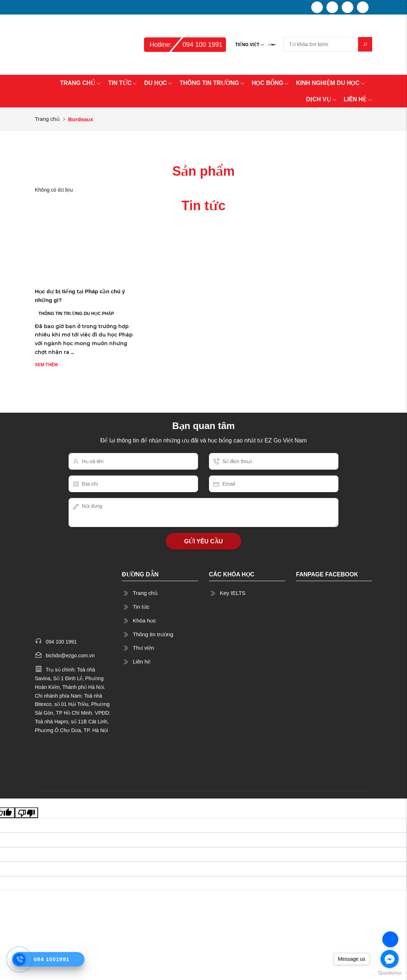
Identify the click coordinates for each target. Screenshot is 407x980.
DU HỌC (158, 83)
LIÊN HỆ (358, 99)
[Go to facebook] (390, 959)
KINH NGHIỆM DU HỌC (330, 83)
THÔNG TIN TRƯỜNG (212, 83)
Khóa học (144, 620)
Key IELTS (233, 593)
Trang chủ (47, 119)
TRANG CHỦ (80, 83)
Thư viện (143, 648)
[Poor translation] (26, 813)
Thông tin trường (153, 634)
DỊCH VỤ (321, 99)
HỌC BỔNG (270, 83)
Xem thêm (46, 365)
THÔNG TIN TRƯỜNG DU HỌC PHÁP (76, 314)
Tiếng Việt (247, 45)
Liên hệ (142, 661)
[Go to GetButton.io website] (390, 973)
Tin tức (141, 607)
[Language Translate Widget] (272, 45)
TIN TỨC (123, 83)
